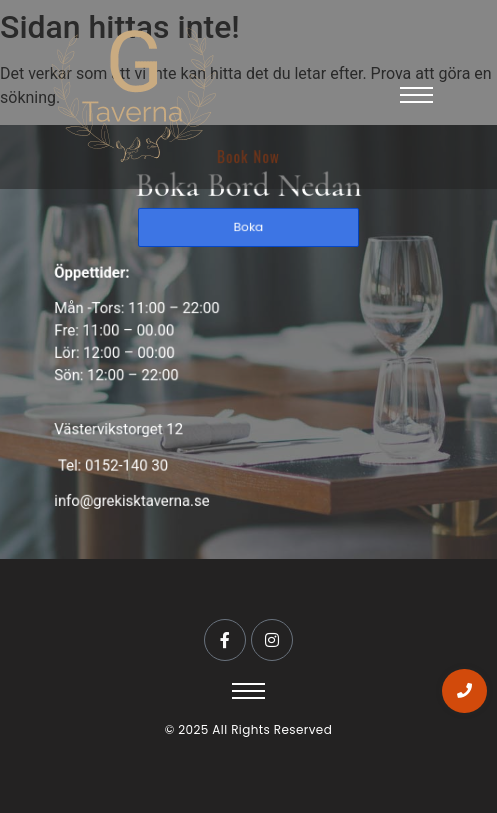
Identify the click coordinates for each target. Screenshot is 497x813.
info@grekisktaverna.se (137, 493)
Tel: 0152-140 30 (117, 459)
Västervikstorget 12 (124, 425)
